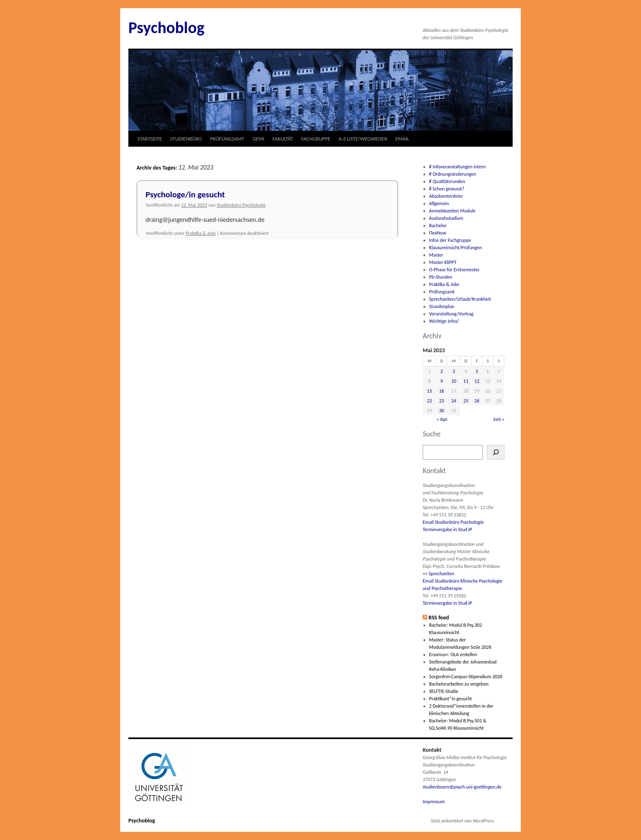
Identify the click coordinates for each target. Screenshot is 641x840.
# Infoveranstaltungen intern (457, 167)
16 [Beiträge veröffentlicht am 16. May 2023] (442, 391)
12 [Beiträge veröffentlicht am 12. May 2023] (477, 381)
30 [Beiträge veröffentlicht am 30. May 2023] (442, 411)
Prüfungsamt (442, 292)
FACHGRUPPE (316, 139)
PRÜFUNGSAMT (227, 139)
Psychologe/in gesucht (185, 194)
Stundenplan (442, 306)
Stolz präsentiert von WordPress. (463, 821)
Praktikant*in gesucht (451, 699)
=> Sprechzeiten (438, 574)
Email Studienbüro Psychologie (453, 522)
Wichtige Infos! (444, 321)
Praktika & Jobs (201, 233)
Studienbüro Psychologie (241, 205)
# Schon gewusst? (447, 189)
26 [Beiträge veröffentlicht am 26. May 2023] (477, 401)
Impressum (434, 802)
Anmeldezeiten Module (453, 211)
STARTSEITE (150, 139)
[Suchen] (496, 452)
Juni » (499, 419)
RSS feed (439, 618)
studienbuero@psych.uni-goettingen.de (462, 787)
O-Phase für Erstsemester (454, 270)
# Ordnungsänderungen (453, 174)
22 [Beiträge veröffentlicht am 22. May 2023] (430, 401)
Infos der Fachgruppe (450, 240)
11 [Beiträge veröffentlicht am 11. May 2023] (466, 381)
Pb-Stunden (441, 277)
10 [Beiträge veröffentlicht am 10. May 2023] (454, 381)
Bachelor (438, 226)
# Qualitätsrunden (447, 181)
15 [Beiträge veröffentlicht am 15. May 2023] (430, 391)
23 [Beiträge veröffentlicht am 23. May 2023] (442, 401)
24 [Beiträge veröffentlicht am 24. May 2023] (454, 401)
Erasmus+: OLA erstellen (453, 655)
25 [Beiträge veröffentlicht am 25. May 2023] (466, 401)
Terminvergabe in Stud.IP (447, 529)
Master (436, 255)
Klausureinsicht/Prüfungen (456, 248)
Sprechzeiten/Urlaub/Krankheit (460, 299)
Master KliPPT (443, 262)
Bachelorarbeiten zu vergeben (459, 684)
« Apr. (442, 419)
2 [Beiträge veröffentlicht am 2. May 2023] (442, 371)
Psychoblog (166, 28)
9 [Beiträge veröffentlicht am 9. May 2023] (442, 381)
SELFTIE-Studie (444, 691)
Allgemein (439, 203)
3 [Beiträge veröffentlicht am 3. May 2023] (454, 371)
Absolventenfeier (446, 196)
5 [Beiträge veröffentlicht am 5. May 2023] (477, 371)
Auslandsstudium (446, 218)
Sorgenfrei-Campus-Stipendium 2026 (466, 677)
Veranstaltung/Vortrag (452, 314)
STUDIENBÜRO (186, 139)
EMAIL (402, 139)
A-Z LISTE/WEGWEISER (363, 139)
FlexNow (438, 233)
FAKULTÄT (283, 139)
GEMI (259, 139)
